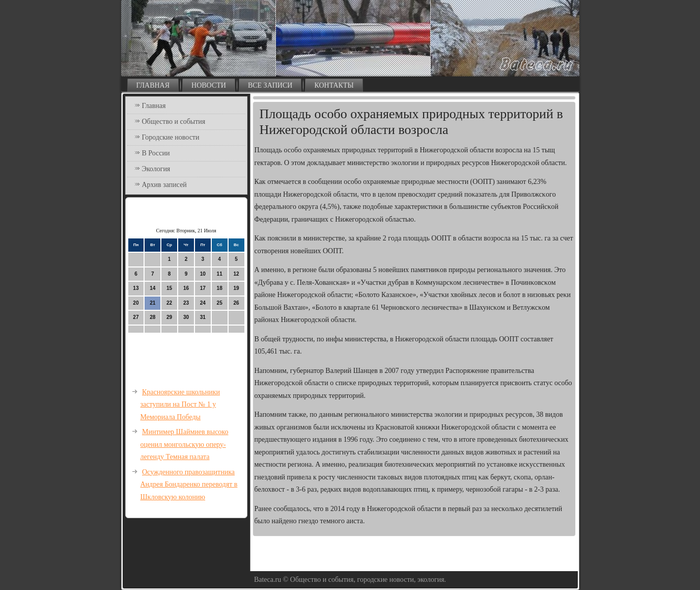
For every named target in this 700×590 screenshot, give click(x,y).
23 (186, 303)
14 (152, 288)
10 (203, 274)
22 (169, 303)
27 (136, 317)
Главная (153, 85)
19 (236, 288)
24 (203, 303)
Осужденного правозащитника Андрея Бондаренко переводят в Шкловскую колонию (189, 485)
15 (169, 288)
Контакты (334, 85)
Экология (156, 169)
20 (136, 303)
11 (220, 274)
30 (186, 317)
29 (169, 317)
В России (156, 153)
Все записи (270, 85)
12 (236, 274)
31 (203, 317)
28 (152, 317)
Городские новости (171, 137)
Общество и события (174, 122)
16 (186, 288)
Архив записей (164, 185)
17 (203, 288)
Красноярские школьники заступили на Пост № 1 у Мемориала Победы (180, 405)
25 (220, 303)
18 (220, 288)
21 (152, 303)
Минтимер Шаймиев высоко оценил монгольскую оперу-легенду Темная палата (185, 444)
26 (236, 303)
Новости (209, 85)
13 (136, 288)
